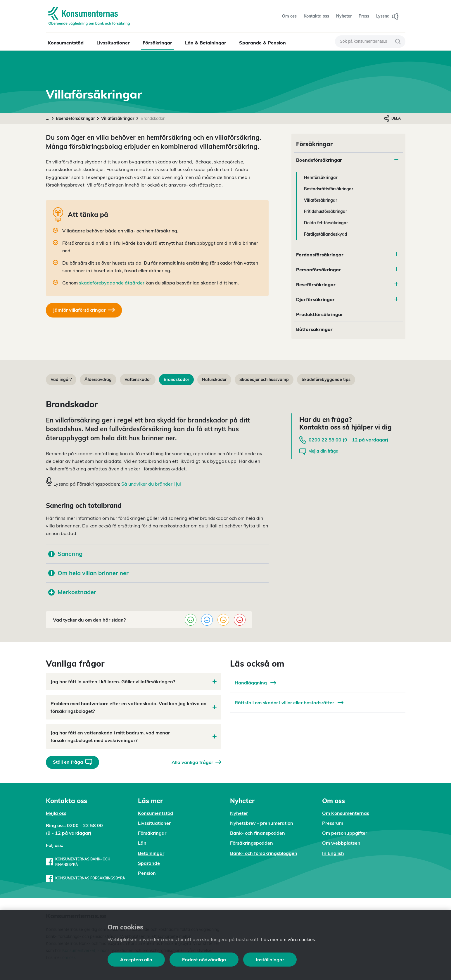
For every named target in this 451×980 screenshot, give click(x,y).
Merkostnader (72, 592)
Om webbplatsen (341, 843)
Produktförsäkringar (320, 314)
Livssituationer (113, 43)
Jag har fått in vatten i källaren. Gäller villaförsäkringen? (134, 681)
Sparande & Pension (262, 43)
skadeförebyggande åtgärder (112, 283)
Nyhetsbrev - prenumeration (262, 823)
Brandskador (176, 379)
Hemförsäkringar (321, 177)
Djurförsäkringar (315, 299)
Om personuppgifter (345, 833)
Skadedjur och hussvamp (264, 379)
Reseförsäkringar (316, 284)
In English (333, 853)
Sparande (149, 863)
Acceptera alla (136, 960)
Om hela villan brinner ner (88, 573)
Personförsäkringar (318, 270)
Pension (147, 873)
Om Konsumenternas (346, 813)
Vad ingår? (61, 379)
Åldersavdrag (98, 379)
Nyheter (239, 813)
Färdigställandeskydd (326, 234)
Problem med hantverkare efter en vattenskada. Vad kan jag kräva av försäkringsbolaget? (134, 707)
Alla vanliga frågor (196, 762)
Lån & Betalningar (206, 43)
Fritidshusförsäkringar (325, 211)
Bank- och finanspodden (258, 833)
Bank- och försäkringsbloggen (264, 853)
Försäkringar (157, 43)
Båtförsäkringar (314, 329)
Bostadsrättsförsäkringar (329, 189)
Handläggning (255, 683)
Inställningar (270, 960)
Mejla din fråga (319, 452)
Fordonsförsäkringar (320, 255)
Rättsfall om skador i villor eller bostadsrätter (289, 703)
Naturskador (214, 379)
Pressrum (333, 823)
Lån (142, 843)
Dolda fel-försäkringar (326, 223)
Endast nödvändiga (204, 960)
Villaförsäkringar (118, 118)
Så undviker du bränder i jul (151, 484)
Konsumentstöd (66, 43)
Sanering (65, 554)
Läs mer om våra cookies (288, 939)
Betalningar (151, 853)
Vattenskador (138, 379)
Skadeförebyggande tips (326, 379)
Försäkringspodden (252, 843)
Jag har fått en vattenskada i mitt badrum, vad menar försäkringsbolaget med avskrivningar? (134, 736)
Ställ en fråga (72, 762)
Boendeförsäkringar (75, 118)
